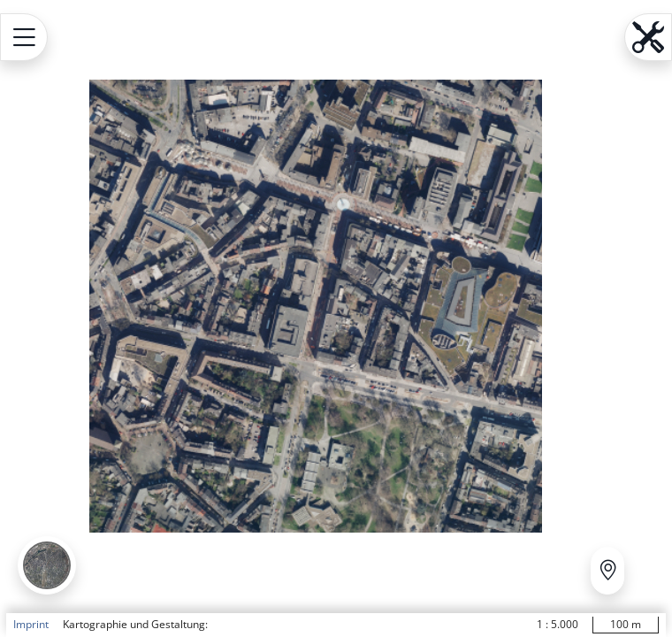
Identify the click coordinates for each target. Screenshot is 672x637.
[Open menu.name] (24, 37)
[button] (47, 565)
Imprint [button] (31, 624)
